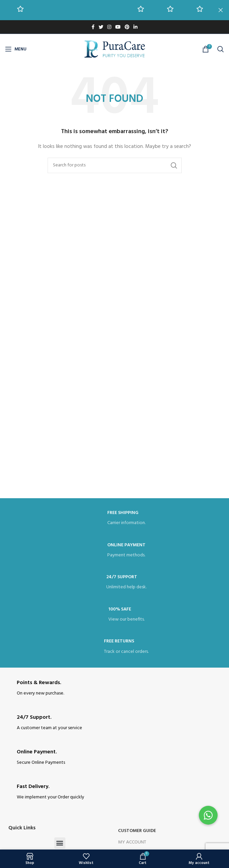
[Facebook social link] (93, 27)
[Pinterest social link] (127, 27)
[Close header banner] (221, 10)
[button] (60, 843)
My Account (132, 842)
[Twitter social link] (101, 27)
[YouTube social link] (118, 27)
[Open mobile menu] (16, 49)
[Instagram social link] (109, 27)
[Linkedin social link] (135, 27)
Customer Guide (137, 831)
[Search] (221, 49)
